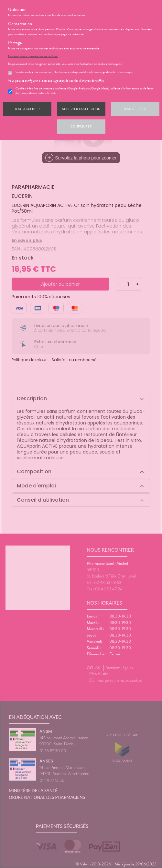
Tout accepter (27, 109)
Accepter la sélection (81, 109)
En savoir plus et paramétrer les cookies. (33, 56)
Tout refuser (135, 109)
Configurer (81, 126)
